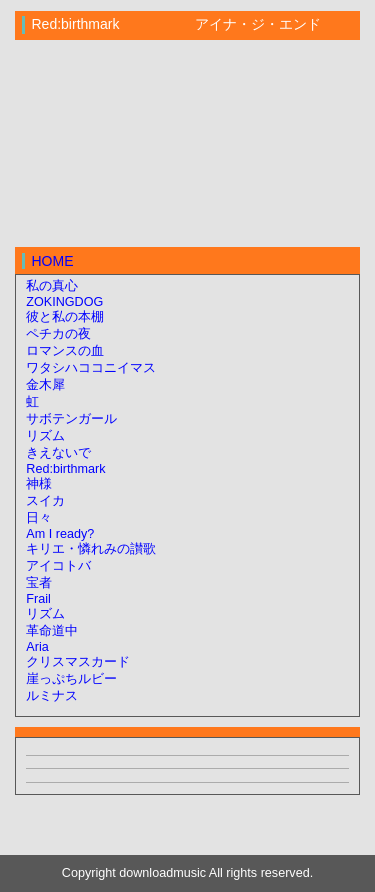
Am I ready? (60, 534)
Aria (37, 647)
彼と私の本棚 (65, 317)
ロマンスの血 (65, 351)
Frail (38, 599)
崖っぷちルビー (71, 679)
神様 (39, 484)
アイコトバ (58, 566)
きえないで (58, 453)
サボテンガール (71, 419)
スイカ (45, 501)
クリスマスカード (78, 662)
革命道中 (52, 631)
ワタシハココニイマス (91, 368)
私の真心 (52, 286)
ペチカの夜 (58, 334)
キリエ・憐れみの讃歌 (91, 549)
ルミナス (52, 696)
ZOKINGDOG (64, 302)
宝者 (39, 583)
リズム (45, 436)
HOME (53, 261)
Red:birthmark (65, 469)
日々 (39, 518)
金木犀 (45, 385)
